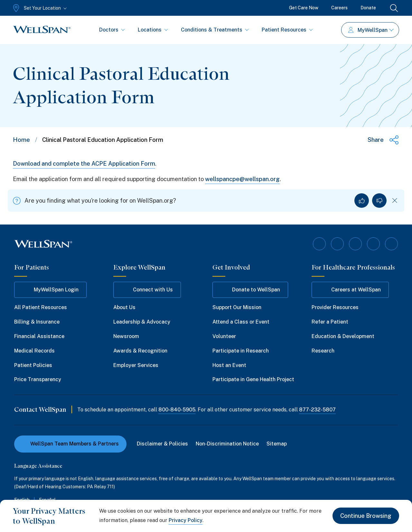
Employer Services (136, 365)
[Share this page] (383, 140)
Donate (368, 8)
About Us (124, 307)
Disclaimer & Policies (162, 444)
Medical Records (34, 351)
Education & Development (343, 336)
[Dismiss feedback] (395, 201)
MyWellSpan (371, 30)
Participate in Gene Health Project (253, 379)
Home (21, 140)
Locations (153, 30)
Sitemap (277, 444)
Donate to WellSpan (250, 290)
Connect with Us (147, 290)
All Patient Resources (41, 307)
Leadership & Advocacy (142, 322)
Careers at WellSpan (350, 290)
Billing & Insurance (37, 322)
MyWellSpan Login (50, 290)
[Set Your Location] (39, 8)
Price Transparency (38, 379)
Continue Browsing (366, 516)
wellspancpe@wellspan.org (242, 179)
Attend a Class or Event (241, 322)
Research (323, 351)
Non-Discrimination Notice (227, 444)
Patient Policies (33, 365)
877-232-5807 (317, 410)
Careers (339, 8)
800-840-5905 (177, 410)
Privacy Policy (186, 520)
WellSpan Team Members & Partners (70, 444)
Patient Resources (287, 30)
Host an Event (229, 365)
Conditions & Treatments (215, 30)
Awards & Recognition (140, 351)
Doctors (112, 30)
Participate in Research (241, 351)
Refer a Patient (330, 322)
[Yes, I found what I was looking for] (362, 201)
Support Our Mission (237, 307)
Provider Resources (335, 307)
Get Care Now (304, 8)
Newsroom (126, 336)
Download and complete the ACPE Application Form (84, 164)
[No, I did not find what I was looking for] (379, 201)
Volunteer (224, 336)
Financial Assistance (39, 336)
